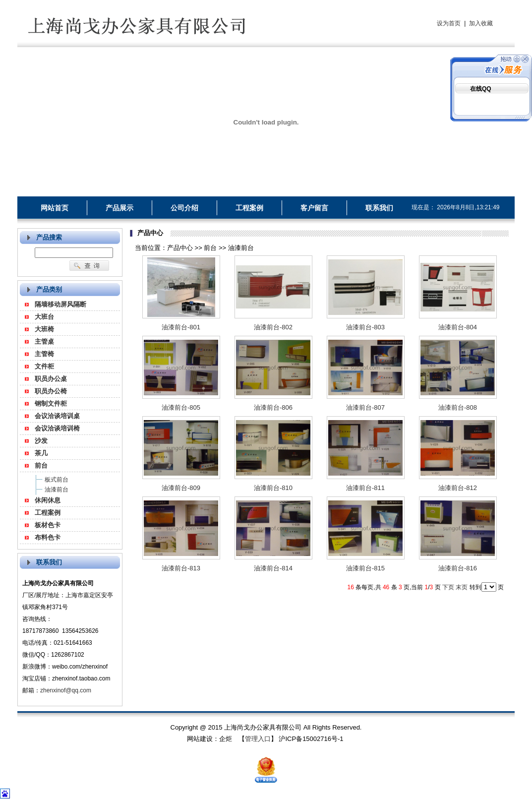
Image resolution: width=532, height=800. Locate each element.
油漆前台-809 (181, 488)
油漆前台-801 (181, 327)
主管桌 (44, 341)
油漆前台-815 (365, 568)
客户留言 (314, 208)
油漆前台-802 (273, 327)
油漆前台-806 (273, 407)
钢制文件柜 (51, 403)
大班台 (44, 317)
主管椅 (44, 354)
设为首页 (449, 23)
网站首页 (55, 208)
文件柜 (44, 366)
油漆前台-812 (458, 488)
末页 (462, 587)
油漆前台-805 (181, 407)
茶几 (41, 453)
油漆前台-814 (273, 568)
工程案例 (249, 208)
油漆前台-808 (458, 407)
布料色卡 (48, 537)
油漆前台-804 (458, 327)
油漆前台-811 (365, 488)
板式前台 (57, 480)
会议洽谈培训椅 (57, 428)
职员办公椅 (51, 391)
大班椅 (44, 329)
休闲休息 (48, 500)
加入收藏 (481, 23)
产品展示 (119, 208)
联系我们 (379, 208)
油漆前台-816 (458, 568)
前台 (41, 465)
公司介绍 (184, 208)
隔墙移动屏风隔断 (60, 304)
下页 (448, 587)
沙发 (41, 441)
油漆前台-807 (365, 407)
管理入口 (258, 739)
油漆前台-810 (273, 488)
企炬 (226, 739)
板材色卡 (48, 525)
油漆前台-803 (365, 327)
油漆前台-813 (181, 568)
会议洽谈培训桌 (57, 416)
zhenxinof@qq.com (66, 690)
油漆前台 (57, 490)
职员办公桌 (51, 379)
